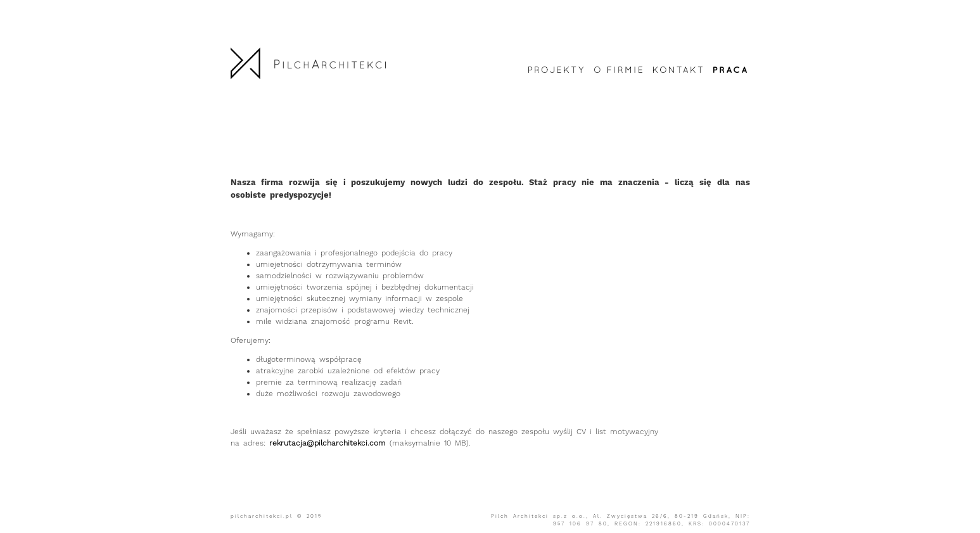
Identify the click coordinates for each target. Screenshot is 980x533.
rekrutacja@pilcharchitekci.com (328, 443)
